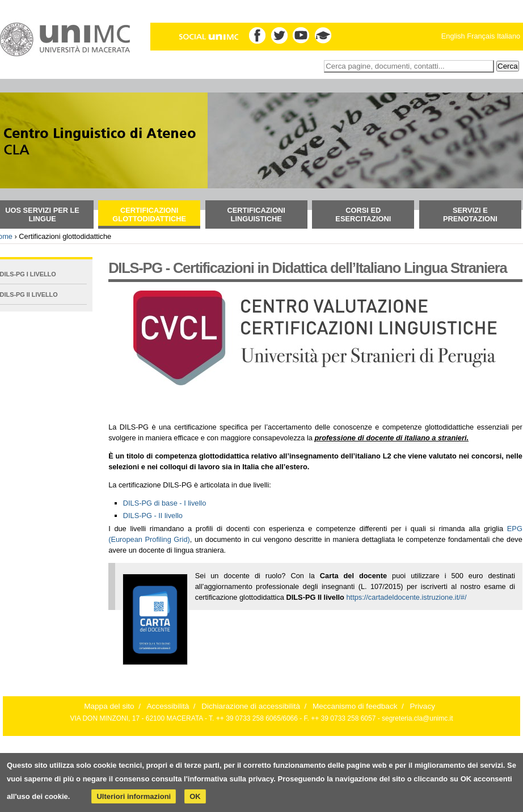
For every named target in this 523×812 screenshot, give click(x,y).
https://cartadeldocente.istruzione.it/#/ (406, 597)
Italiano (509, 36)
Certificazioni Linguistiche (256, 214)
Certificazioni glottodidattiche (149, 214)
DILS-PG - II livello (153, 516)
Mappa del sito (109, 706)
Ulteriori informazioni (134, 796)
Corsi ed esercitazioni (363, 214)
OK (195, 796)
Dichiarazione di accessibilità (251, 706)
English (453, 36)
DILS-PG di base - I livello (165, 503)
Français (481, 36)
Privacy (422, 706)
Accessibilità (168, 706)
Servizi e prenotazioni (470, 214)
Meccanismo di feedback (355, 706)
